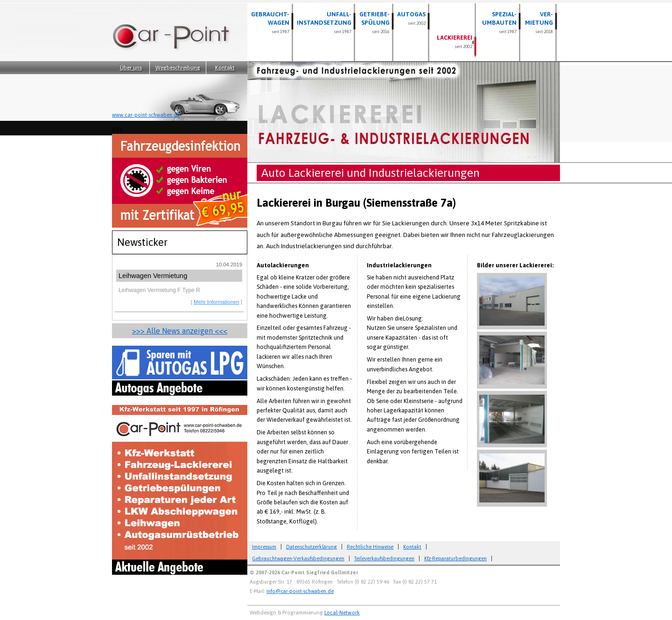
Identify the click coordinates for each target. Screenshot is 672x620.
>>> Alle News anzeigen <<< (180, 331)
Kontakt (225, 68)
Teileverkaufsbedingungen (384, 558)
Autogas (411, 18)
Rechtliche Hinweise (370, 547)
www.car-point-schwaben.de (146, 115)
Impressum (264, 547)
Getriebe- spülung (374, 22)
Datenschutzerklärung (311, 547)
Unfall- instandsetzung (324, 22)
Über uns (131, 68)
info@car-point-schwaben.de (300, 591)
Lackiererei (455, 42)
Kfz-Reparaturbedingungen (455, 558)
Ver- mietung (539, 22)
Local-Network (342, 612)
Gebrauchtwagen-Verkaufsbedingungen (298, 558)
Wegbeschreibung (178, 68)
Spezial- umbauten (499, 22)
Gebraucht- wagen (270, 22)
